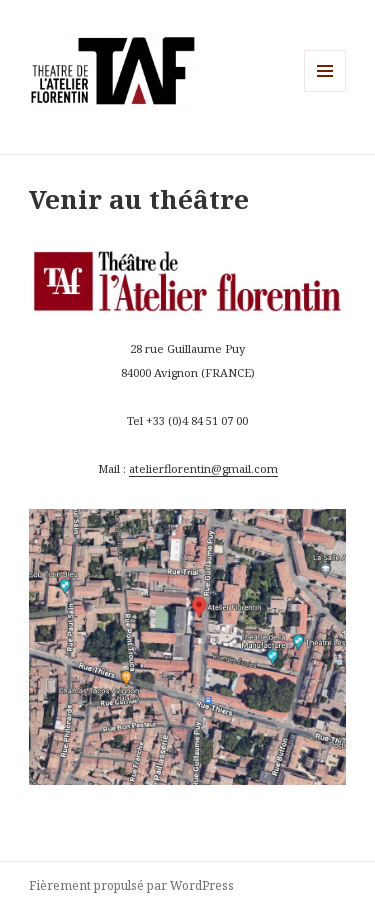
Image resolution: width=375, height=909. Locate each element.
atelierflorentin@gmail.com (203, 468)
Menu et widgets (325, 91)
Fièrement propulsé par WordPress (131, 885)
